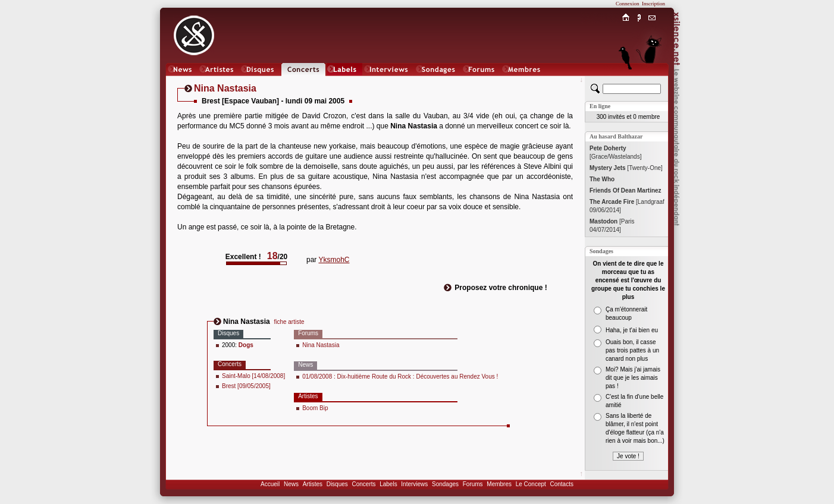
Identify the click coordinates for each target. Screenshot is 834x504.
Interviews (414, 484)
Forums (473, 484)
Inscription (653, 4)
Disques (337, 484)
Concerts (363, 484)
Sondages (445, 484)
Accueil (270, 484)
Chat (652, 81)
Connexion (628, 4)
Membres (499, 484)
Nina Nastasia (321, 345)
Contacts (561, 484)
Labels (388, 484)
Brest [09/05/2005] (246, 386)
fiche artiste (289, 322)
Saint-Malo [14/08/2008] (253, 376)
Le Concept (531, 484)
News (291, 484)
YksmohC (334, 260)
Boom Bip (315, 408)
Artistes (313, 484)
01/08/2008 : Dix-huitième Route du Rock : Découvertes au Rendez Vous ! (400, 377)
